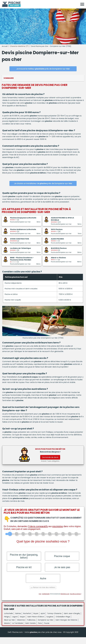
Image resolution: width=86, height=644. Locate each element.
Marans (7, 630)
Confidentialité (46, 601)
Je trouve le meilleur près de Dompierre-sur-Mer (43, 69)
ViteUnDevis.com (65, 601)
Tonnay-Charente (54, 620)
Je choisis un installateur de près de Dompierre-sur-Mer (43, 183)
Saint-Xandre (31, 630)
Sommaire (9, 78)
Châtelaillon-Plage (63, 624)
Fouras (47, 630)
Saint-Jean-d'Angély (72, 620)
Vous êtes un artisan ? (76, 601)
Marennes (21, 627)
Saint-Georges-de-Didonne (66, 627)
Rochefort (27, 620)
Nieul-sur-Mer (10, 627)
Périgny (7, 624)
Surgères (50, 624)
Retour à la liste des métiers (43, 594)
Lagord (15, 624)
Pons (40, 630)
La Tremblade (18, 630)
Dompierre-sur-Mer (46, 627)
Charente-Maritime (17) (19, 46)
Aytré (43, 620)
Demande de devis (50, 457)
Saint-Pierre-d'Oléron (36, 624)
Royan (36, 620)
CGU (40, 601)
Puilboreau (31, 627)
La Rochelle (9, 620)
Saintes (18, 620)
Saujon (22, 624)
